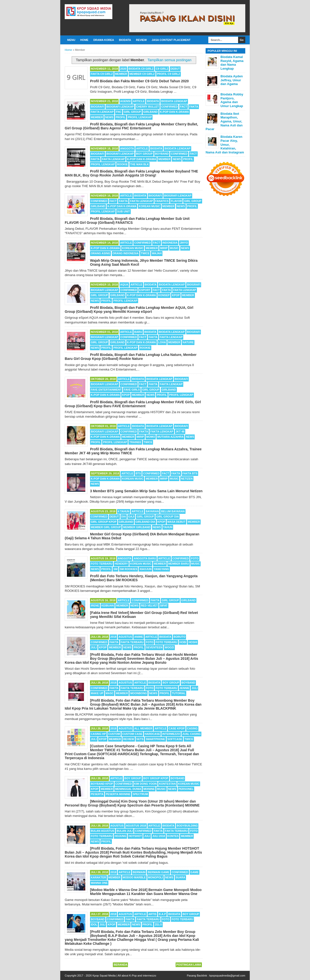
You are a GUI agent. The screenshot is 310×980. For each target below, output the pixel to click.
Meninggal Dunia (128, 789)
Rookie (122, 164)
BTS (138, 473)
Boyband (162, 154)
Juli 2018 (159, 836)
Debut (175, 69)
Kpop (176, 295)
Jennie (185, 688)
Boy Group (144, 154)
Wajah (157, 253)
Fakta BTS (190, 473)
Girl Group (132, 112)
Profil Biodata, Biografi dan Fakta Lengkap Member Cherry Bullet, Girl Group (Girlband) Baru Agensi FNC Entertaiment (131, 126)
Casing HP (98, 734)
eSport (145, 290)
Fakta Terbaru (132, 642)
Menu (71, 40)
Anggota (127, 148)
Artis (152, 914)
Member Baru (179, 564)
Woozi (169, 647)
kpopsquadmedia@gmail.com (227, 976)
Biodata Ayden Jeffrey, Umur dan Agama (232, 80)
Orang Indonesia (126, 253)
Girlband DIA (145, 522)
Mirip (164, 248)
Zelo (158, 924)
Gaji (131, 517)
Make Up (97, 693)
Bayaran (152, 511)
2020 (123, 69)
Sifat (164, 605)
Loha (162, 342)
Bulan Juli (125, 831)
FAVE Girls (132, 390)
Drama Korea (104, 40)
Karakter (98, 877)
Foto (195, 558)
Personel (186, 789)
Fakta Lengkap (102, 112)
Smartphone (155, 739)
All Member (143, 728)
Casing (192, 728)
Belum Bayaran (173, 511)
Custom (114, 734)
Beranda (120, 965)
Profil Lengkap (140, 117)
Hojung (120, 836)
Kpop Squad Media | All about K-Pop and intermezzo (124, 976)
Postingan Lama (189, 965)
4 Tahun (124, 511)
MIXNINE (149, 789)
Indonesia (170, 243)
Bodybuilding (187, 826)
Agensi (125, 101)
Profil (121, 117)
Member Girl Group (106, 527)
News (109, 117)
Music (174, 248)
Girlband (151, 112)
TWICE (145, 253)
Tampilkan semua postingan (170, 60)
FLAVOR (176, 201)
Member (121, 74)
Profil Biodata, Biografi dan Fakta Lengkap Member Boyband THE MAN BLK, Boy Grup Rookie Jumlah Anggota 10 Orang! (131, 173)
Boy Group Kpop (156, 778)
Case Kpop (177, 728)
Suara (180, 877)
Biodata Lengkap (174, 101)
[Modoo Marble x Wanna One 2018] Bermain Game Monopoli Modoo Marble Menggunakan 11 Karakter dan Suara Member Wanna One (146, 892)
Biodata (125, 40)
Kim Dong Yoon (145, 784)
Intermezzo (171, 734)
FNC (119, 112)
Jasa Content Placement (171, 40)
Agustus (125, 637)
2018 (113, 637)
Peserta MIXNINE (118, 794)
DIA (124, 517)
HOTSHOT (135, 836)
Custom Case (132, 734)
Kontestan (167, 784)
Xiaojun (145, 569)
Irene (95, 605)
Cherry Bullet (148, 107)
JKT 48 (180, 432)
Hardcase (152, 734)
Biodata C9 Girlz (141, 69)
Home (84, 40)
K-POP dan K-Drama (174, 112)
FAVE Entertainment (106, 390)
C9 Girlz (162, 69)
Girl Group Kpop (104, 522)
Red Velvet (149, 605)
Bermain (139, 872)
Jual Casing (191, 734)
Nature (188, 342)
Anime (139, 637)
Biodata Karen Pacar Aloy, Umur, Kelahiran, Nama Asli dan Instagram (225, 144)
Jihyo (184, 243)
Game (195, 872)
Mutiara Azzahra (170, 437)
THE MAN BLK (140, 164)
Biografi (97, 107)
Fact (184, 107)
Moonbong (139, 693)
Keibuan (108, 605)
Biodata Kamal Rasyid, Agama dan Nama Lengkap (232, 63)
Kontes (173, 836)
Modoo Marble (134, 877)
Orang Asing (100, 253)
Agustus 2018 (136, 826)
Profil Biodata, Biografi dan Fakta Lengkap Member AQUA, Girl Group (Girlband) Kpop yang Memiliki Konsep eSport (129, 310)
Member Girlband (137, 527)
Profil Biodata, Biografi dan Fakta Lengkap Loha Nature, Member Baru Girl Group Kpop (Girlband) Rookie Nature (131, 357)
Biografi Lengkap (120, 107)
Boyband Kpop (102, 784)
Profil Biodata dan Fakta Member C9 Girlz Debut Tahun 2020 (139, 81)
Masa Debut (176, 522)
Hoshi (193, 642)
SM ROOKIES (128, 569)
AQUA (124, 285)
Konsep (164, 295)
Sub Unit (124, 211)
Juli (94, 647)
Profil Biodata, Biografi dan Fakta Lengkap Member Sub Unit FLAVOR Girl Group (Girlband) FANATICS (127, 221)
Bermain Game (158, 872)
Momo (151, 437)
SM (115, 569)
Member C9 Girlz (142, 74)
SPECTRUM (140, 794)
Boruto (179, 637)
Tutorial (179, 693)
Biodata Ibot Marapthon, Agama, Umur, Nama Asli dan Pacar (224, 121)
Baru (138, 332)
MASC (110, 693)
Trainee (135, 442)
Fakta (194, 107)
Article (139, 101)
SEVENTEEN (154, 647)
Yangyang (161, 569)
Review (141, 40)
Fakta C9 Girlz (102, 74)
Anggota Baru (145, 558)
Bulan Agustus (103, 831)
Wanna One (99, 883)
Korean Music (149, 206)
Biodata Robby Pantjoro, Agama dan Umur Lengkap (232, 100)
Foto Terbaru (102, 564)
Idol (94, 924)
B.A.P (162, 914)
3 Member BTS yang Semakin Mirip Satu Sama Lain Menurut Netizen (146, 491)
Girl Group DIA (168, 517)
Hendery (121, 564)
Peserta (97, 794)
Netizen (187, 479)
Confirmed (170, 107)
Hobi (183, 642)
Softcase (175, 739)
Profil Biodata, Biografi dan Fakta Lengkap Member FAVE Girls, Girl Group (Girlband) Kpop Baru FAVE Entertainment (133, 404)
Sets (140, 739)
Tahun (168, 527)
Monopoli (155, 877)
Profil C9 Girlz (169, 74)
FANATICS (162, 201)
